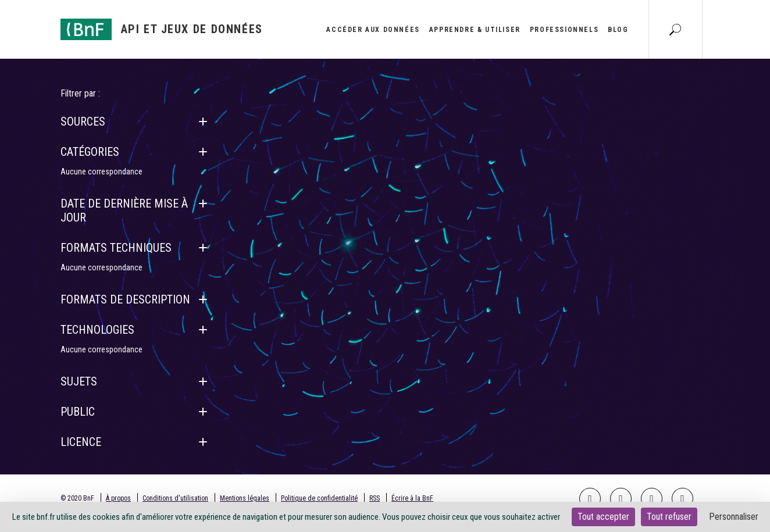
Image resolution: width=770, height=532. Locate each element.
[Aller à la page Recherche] (675, 29)
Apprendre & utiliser (475, 30)
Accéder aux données (373, 30)
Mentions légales (245, 498)
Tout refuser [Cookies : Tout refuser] (669, 517)
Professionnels (564, 30)
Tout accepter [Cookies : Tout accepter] (603, 517)
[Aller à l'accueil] (162, 29)
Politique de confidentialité (319, 498)
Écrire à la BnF (412, 498)
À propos (118, 498)
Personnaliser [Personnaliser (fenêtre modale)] (734, 517)
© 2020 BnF (77, 498)
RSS (375, 498)
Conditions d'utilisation (175, 498)
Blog (618, 30)
